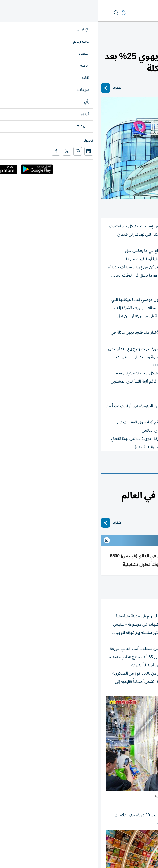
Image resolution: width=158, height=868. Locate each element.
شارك (19, 88)
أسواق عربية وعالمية (129, 43)
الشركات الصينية (139, 464)
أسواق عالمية (88, 464)
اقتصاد (151, 43)
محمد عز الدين (125, 587)
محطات (136, 485)
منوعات (149, 485)
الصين (112, 464)
